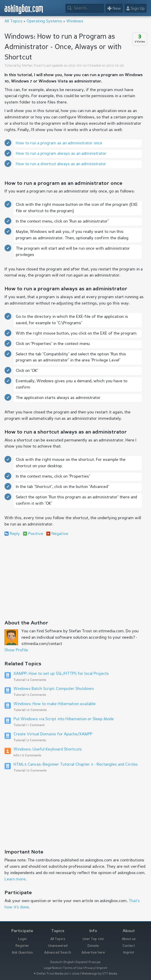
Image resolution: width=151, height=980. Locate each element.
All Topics (13, 21)
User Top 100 (93, 939)
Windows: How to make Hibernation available (55, 704)
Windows (75, 21)
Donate (93, 946)
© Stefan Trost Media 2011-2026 (57, 974)
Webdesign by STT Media (99, 974)
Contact (129, 946)
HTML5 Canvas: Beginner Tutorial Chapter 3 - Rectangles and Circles (76, 764)
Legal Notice (52, 968)
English (69, 962)
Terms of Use (73, 968)
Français (95, 962)
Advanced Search (58, 953)
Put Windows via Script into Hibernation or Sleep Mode (64, 719)
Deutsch (56, 962)
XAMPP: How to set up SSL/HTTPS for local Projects (61, 674)
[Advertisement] (75, 577)
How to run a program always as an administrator (61, 154)
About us (129, 939)
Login (22, 939)
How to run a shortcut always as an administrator (61, 164)
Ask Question (22, 953)
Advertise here (93, 953)
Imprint (129, 953)
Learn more (15, 879)
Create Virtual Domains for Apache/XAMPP (53, 734)
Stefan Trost (32, 66)
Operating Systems (44, 21)
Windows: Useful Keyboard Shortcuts (48, 749)
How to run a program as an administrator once (59, 143)
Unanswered (58, 946)
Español (81, 962)
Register (22, 946)
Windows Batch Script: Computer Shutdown (54, 689)
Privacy (90, 968)
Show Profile (16, 650)
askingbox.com (24, 9)
